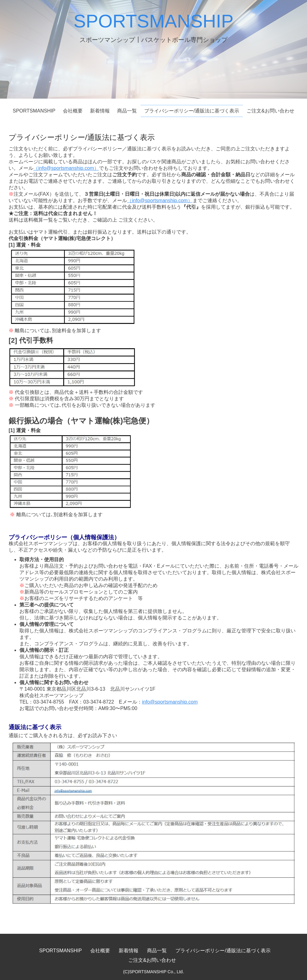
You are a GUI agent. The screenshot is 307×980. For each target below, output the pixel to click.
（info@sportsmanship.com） (66, 168)
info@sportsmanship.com (170, 702)
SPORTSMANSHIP (154, 21)
